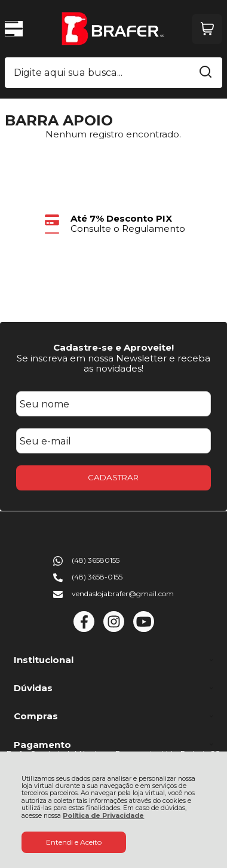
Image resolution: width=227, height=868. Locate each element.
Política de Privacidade (103, 816)
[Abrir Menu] (14, 29)
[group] (114, 224)
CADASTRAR (113, 477)
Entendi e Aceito (74, 842)
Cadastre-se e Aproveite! (113, 347)
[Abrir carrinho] (207, 29)
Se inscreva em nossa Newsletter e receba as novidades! (113, 363)
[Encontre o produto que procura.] (205, 73)
